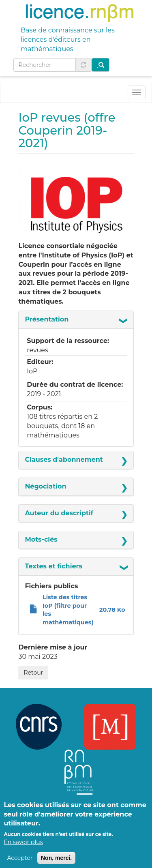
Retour (33, 673)
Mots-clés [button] (41, 539)
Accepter (20, 863)
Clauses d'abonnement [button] (64, 460)
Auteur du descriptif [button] (59, 513)
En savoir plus (23, 847)
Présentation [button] (47, 319)
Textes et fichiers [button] (54, 566)
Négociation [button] (45, 486)
